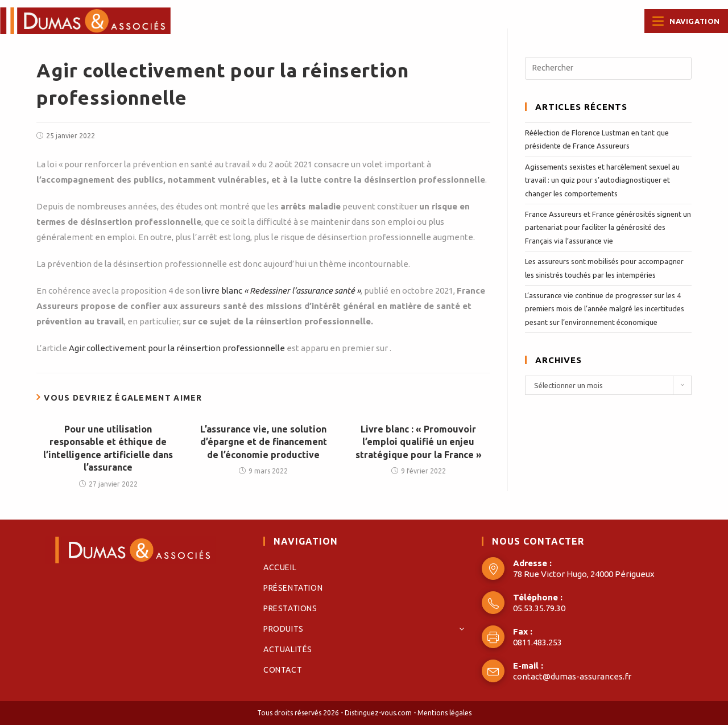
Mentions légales (444, 713)
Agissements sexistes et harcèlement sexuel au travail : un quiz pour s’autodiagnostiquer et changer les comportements (602, 180)
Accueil (280, 567)
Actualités (288, 649)
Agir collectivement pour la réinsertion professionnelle (177, 348)
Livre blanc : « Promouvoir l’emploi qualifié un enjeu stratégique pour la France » (419, 442)
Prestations (290, 608)
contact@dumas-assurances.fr (572, 676)
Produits (364, 629)
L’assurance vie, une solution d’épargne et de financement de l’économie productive (264, 442)
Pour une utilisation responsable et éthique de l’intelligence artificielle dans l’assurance (108, 448)
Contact (283, 670)
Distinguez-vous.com (378, 713)
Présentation (293, 588)
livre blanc (281, 291)
